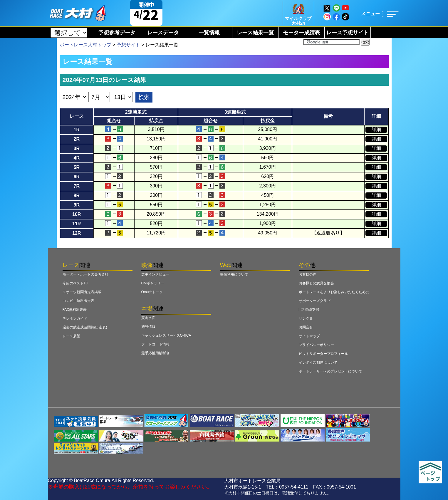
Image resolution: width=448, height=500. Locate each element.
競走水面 (148, 318)
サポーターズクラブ (315, 301)
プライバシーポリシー (316, 345)
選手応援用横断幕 (155, 353)
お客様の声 (308, 274)
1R (77, 130)
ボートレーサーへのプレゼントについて (330, 371)
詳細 (376, 129)
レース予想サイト (348, 33)
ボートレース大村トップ (85, 45)
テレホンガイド (75, 318)
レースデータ (163, 33)
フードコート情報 (155, 344)
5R (77, 167)
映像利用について (234, 274)
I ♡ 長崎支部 (309, 310)
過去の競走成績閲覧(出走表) (85, 327)
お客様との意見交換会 (316, 283)
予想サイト (128, 45)
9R (77, 205)
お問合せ (306, 327)
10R (77, 214)
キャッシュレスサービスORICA (166, 335)
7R (77, 186)
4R (77, 158)
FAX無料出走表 (75, 310)
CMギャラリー (153, 283)
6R (77, 177)
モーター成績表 (301, 33)
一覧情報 (209, 33)
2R (77, 139)
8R (77, 196)
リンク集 (306, 318)
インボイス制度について (318, 363)
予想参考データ (117, 33)
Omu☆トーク (152, 292)
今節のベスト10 (75, 283)
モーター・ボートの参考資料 (85, 274)
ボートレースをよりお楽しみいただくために (334, 292)
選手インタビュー (155, 274)
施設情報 (148, 327)
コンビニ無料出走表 (78, 301)
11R (77, 224)
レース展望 (71, 336)
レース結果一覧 (255, 33)
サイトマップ (309, 336)
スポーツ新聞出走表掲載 (82, 292)
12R (77, 233)
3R (77, 149)
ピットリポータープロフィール (323, 354)
